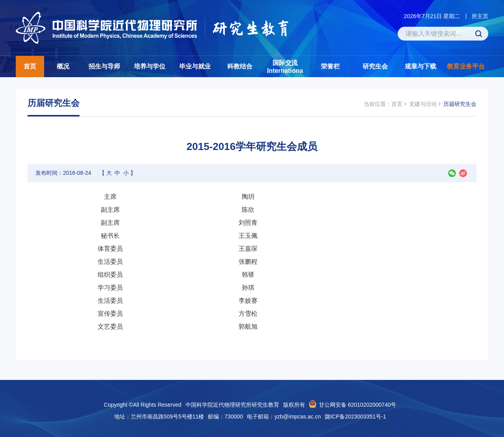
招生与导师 (104, 66)
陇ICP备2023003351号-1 (356, 417)
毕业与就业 (195, 66)
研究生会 (375, 66)
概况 (63, 66)
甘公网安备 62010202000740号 (358, 405)
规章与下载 (421, 66)
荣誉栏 (330, 66)
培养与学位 (150, 66)
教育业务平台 (466, 66)
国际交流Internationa (285, 67)
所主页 (480, 16)
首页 (30, 66)
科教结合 (240, 66)
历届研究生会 (460, 104)
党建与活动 (423, 104)
